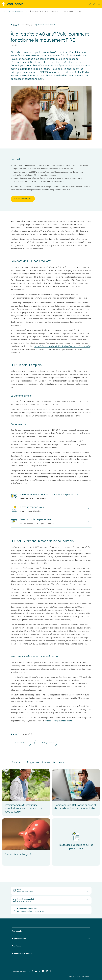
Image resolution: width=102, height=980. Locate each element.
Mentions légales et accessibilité (79, 976)
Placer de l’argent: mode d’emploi (60, 721)
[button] (98, 4)
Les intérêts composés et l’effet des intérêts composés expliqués (62, 346)
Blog (3, 11)
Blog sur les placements (18, 11)
